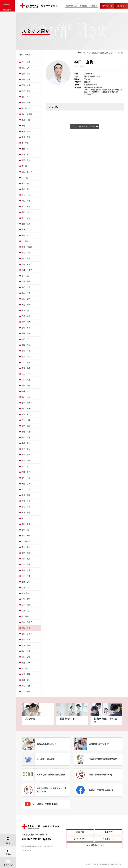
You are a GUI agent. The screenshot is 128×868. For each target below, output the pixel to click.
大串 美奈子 (27, 622)
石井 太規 (26, 316)
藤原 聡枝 (26, 357)
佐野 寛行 (26, 599)
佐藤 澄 (25, 339)
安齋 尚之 (26, 85)
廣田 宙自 (26, 334)
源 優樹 (25, 616)
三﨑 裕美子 (27, 270)
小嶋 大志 (26, 570)
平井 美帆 (26, 137)
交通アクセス (121, 6)
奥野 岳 (25, 126)
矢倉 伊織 (26, 131)
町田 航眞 (26, 559)
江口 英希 (26, 380)
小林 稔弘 (26, 230)
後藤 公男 (26, 472)
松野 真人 (26, 564)
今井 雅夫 (26, 495)
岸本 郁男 (26, 322)
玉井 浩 (25, 391)
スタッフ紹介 (87, 53)
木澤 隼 (25, 149)
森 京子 (25, 166)
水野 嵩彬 (26, 432)
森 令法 (25, 276)
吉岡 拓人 (26, 103)
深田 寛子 (26, 258)
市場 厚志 (26, 328)
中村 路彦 (26, 351)
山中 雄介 (26, 530)
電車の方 (108, 832)
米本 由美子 (27, 403)
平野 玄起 (26, 160)
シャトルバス (80, 839)
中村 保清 (26, 253)
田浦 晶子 (26, 368)
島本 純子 (26, 426)
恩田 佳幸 (26, 74)
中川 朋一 (26, 183)
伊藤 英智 (26, 680)
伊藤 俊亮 (26, 484)
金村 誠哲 (26, 461)
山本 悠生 (26, 553)
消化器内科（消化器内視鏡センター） (104, 53)
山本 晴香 (26, 293)
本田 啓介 (26, 212)
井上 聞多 (26, 691)
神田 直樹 (26, 628)
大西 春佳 (26, 235)
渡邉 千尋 (26, 518)
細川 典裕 (26, 207)
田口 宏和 (26, 68)
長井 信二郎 (27, 247)
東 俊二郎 (26, 108)
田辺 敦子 (26, 449)
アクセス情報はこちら (94, 845)
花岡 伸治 (26, 345)
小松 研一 (26, 189)
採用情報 (83, 6)
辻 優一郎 (26, 541)
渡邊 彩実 (26, 674)
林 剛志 (25, 178)
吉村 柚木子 (27, 686)
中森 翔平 (26, 120)
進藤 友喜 (26, 287)
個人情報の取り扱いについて (32, 846)
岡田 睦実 (26, 80)
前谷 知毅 (26, 282)
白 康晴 (25, 668)
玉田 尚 (25, 97)
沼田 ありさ (27, 172)
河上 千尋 (26, 374)
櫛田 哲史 (26, 437)
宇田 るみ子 (27, 634)
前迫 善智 (26, 91)
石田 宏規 (26, 657)
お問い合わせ (107, 6)
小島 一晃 (26, 536)
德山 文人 (26, 299)
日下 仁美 (26, 605)
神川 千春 (26, 576)
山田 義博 (26, 524)
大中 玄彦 (26, 62)
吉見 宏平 (26, 513)
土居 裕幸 (26, 155)
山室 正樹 (26, 478)
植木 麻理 (26, 414)
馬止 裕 (25, 466)
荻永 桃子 (26, 645)
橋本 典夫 (26, 455)
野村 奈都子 (27, 264)
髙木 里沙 (26, 547)
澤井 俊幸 (26, 501)
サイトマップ (26, 850)
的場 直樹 (26, 489)
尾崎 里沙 (26, 443)
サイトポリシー (49, 846)
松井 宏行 (26, 582)
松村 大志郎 (27, 114)
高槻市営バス (108, 839)
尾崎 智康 (26, 386)
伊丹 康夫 (26, 305)
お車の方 (80, 832)
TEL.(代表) (36, 839)
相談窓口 (93, 6)
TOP (80, 53)
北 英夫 (25, 241)
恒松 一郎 (26, 195)
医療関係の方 (72, 6)
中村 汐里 (26, 651)
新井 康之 (26, 588)
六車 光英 (26, 362)
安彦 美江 (26, 611)
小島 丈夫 (26, 640)
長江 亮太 (25, 593)
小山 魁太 (26, 409)
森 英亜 (25, 143)
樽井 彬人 (26, 663)
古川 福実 (26, 420)
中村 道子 (26, 397)
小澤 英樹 (26, 224)
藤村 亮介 (26, 310)
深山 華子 (26, 201)
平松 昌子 (26, 218)
